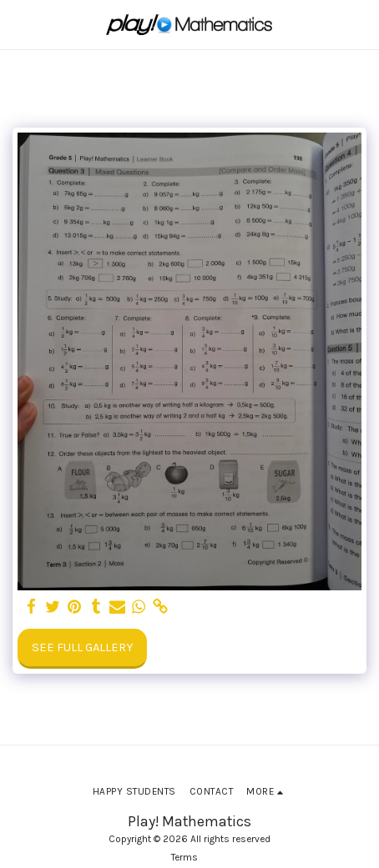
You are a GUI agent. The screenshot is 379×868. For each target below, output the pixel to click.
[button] (18, 24)
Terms (184, 857)
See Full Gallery (82, 647)
